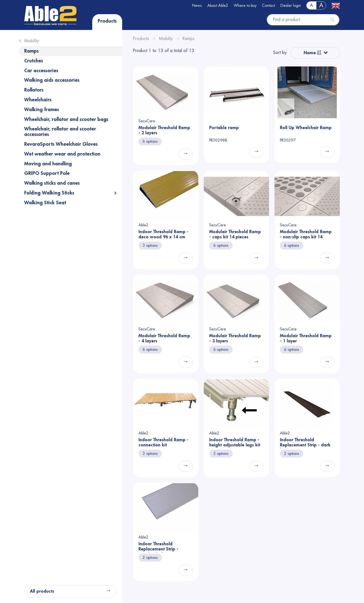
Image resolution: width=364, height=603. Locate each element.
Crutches (34, 61)
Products (107, 21)
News (197, 5)
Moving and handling (48, 164)
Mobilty (32, 41)
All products (42, 591)
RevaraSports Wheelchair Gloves (61, 144)
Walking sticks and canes (52, 183)
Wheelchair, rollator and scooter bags (66, 119)
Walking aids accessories (52, 80)
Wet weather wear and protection (62, 154)
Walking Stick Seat (45, 203)
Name (312, 53)
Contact (269, 5)
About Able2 (218, 5)
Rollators (34, 90)
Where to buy (245, 5)
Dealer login (291, 5)
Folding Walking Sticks (49, 193)
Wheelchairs (38, 100)
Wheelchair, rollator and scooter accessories (60, 132)
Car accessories (41, 71)
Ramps (31, 51)
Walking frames (42, 109)
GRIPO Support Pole (47, 173)
